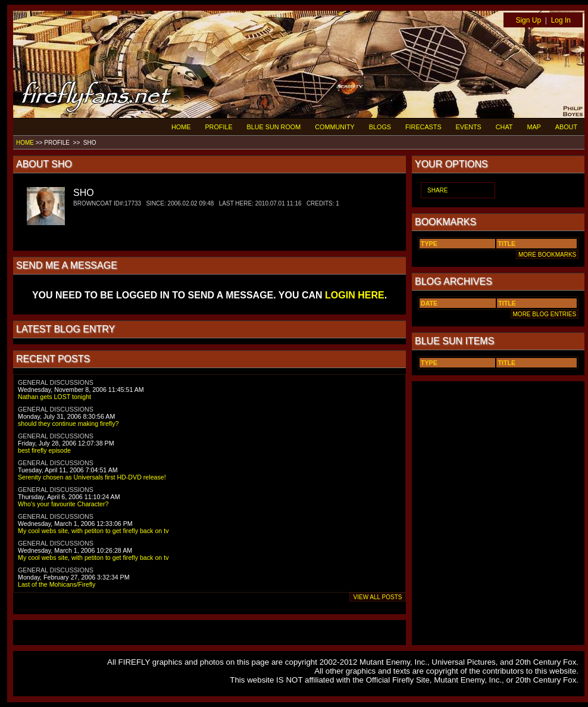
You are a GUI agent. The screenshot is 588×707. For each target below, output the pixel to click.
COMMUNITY (335, 127)
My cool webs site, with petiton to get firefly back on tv (93, 531)
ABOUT (566, 127)
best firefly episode (44, 450)
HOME (181, 127)
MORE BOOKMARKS (547, 255)
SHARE (437, 190)
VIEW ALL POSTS (378, 597)
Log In (561, 20)
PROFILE (218, 127)
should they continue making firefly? (68, 423)
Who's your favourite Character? (63, 504)
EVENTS (469, 127)
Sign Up (528, 20)
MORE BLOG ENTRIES (545, 314)
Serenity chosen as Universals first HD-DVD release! (92, 477)
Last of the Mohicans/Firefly (57, 584)
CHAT (504, 127)
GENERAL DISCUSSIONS (56, 382)
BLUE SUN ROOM (274, 127)
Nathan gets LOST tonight (54, 397)
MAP (534, 127)
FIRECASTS (423, 127)
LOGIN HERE (355, 295)
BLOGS (380, 127)
